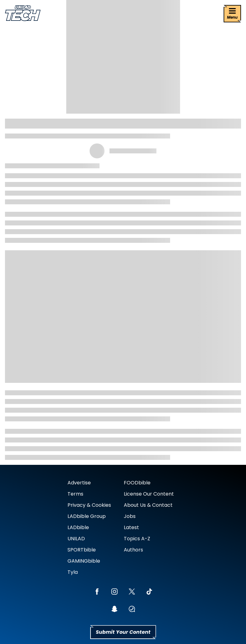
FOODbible (137, 483)
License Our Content (149, 494)
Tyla (73, 572)
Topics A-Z (137, 539)
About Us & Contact (148, 505)
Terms (75, 494)
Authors (133, 550)
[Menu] (232, 14)
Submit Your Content (123, 632)
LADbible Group (87, 516)
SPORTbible (82, 550)
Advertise (79, 483)
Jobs (130, 516)
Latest (131, 527)
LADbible (78, 527)
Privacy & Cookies (89, 505)
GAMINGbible (84, 561)
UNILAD (76, 539)
